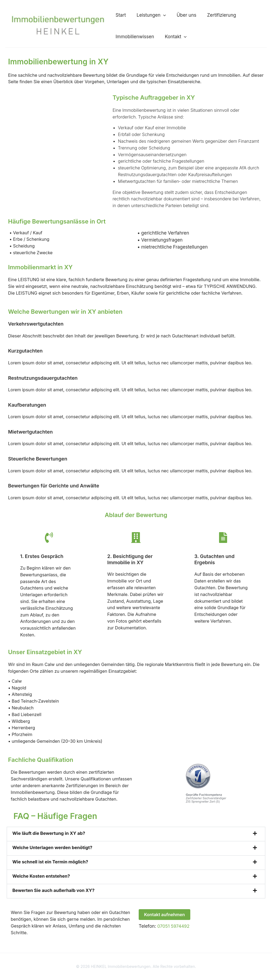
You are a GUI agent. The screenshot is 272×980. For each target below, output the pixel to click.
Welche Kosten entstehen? (42, 881)
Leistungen (140, 15)
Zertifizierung (200, 15)
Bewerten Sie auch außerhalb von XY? (55, 896)
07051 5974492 (174, 932)
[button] (152, 15)
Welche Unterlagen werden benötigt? (54, 853)
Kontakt (165, 39)
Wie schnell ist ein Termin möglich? (52, 867)
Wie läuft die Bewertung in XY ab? (50, 839)
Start (115, 15)
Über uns (170, 15)
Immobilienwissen (129, 39)
